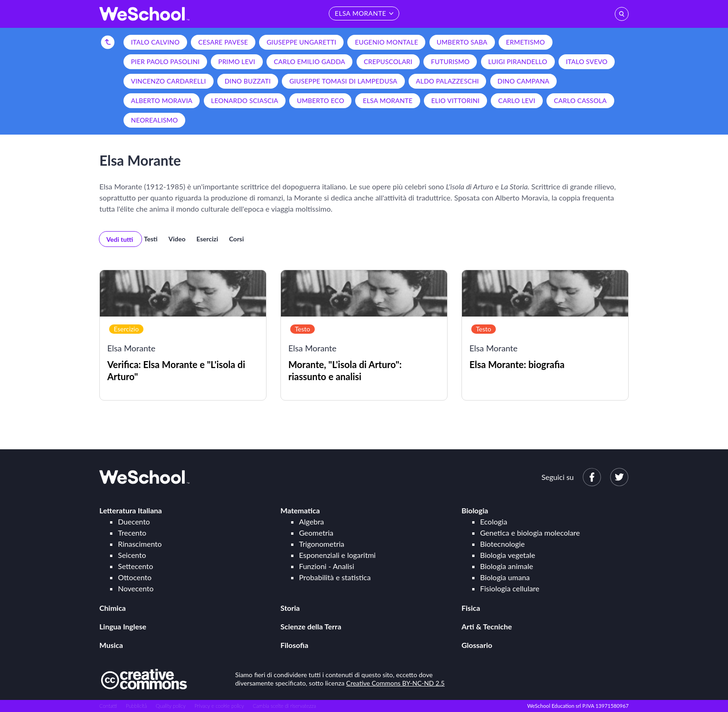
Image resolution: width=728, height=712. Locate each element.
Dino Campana (524, 81)
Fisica (471, 608)
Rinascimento (140, 544)
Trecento (132, 533)
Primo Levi (237, 61)
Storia (290, 608)
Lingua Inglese (123, 626)
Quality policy (170, 706)
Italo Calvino (155, 42)
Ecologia (494, 521)
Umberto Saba (462, 42)
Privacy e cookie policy (219, 706)
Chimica (113, 608)
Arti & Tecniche (487, 626)
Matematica (300, 510)
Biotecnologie (502, 544)
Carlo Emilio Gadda (310, 61)
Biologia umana (505, 577)
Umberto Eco (320, 100)
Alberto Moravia (162, 100)
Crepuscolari (388, 61)
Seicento (132, 555)
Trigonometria (322, 544)
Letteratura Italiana (131, 510)
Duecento (134, 521)
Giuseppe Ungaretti (301, 42)
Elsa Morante (387, 100)
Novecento (136, 588)
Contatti (108, 706)
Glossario (477, 645)
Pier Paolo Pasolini (165, 61)
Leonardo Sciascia (245, 100)
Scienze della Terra (311, 626)
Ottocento (135, 577)
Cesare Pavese (223, 42)
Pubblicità (136, 706)
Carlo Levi (517, 100)
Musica (111, 645)
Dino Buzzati (248, 81)
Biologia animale (507, 566)
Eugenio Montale (386, 42)
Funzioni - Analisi (327, 566)
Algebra (312, 521)
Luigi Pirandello (518, 61)
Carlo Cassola (580, 100)
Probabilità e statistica (335, 577)
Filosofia (294, 645)
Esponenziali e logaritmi (337, 555)
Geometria (316, 533)
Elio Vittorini (455, 100)
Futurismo (450, 61)
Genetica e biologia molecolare (530, 533)
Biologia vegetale (508, 555)
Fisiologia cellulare (510, 588)
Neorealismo (154, 120)
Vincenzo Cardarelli (169, 81)
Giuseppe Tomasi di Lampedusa (343, 81)
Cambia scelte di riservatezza (284, 706)
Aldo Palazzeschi (448, 81)
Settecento (136, 566)
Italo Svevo (587, 61)
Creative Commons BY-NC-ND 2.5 (396, 683)
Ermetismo (526, 42)
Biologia (475, 510)
